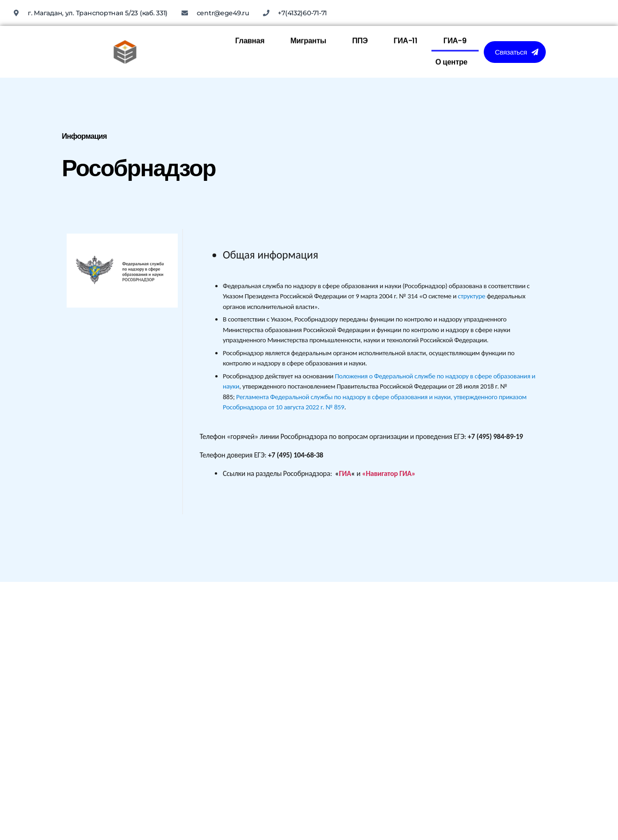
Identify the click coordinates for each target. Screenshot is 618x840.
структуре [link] (471, 296)
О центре (451, 28)
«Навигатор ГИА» (389, 473)
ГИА (345, 473)
